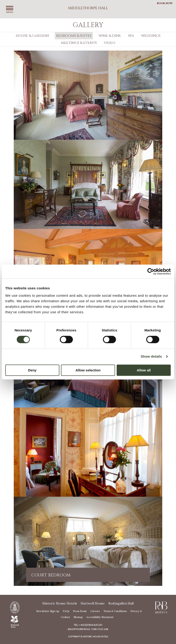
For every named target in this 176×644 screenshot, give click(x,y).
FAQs (66, 611)
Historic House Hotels (60, 603)
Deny (32, 370)
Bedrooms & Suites (74, 36)
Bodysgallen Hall (121, 603)
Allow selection (88, 370)
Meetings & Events (79, 43)
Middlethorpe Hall (88, 8)
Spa (131, 36)
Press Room (80, 611)
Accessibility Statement (100, 617)
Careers (95, 611)
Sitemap (78, 617)
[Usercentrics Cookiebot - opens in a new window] (151, 271)
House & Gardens (32, 36)
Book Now (165, 3)
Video (110, 43)
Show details (151, 356)
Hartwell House (93, 603)
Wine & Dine (110, 36)
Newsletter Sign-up (48, 611)
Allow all (144, 370)
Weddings (151, 36)
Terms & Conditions (115, 611)
